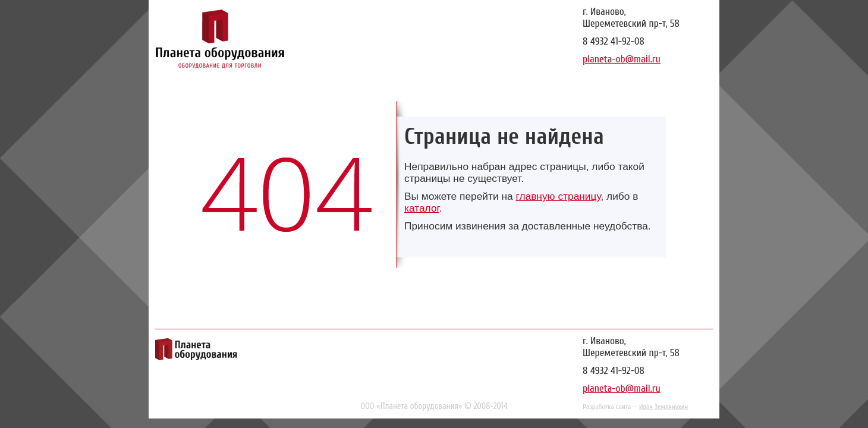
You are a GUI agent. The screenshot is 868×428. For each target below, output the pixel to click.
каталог (422, 208)
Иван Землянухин (663, 407)
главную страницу (558, 196)
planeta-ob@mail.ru (622, 59)
